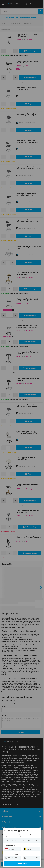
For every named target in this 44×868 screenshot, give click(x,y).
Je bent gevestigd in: (10, 846)
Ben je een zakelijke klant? (11, 854)
